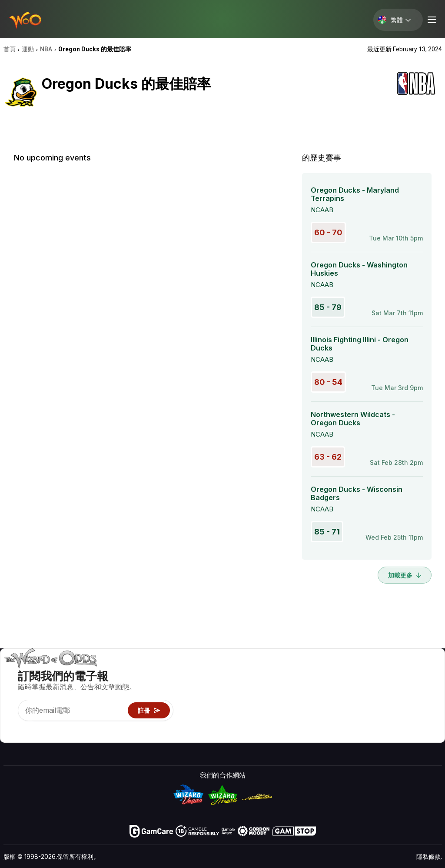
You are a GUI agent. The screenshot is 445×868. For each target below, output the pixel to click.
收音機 (387, 723)
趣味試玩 (321, 710)
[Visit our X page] (30, 728)
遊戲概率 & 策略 (332, 673)
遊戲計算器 (324, 685)
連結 (383, 698)
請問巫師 (321, 736)
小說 (422, 710)
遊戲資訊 (321, 698)
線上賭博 (321, 723)
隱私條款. (429, 856)
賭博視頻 (429, 673)
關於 (383, 673)
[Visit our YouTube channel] (11, 728)
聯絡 (383, 685)
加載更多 (405, 575)
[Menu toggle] (431, 20)
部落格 (426, 685)
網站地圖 (429, 698)
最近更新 (390, 710)
